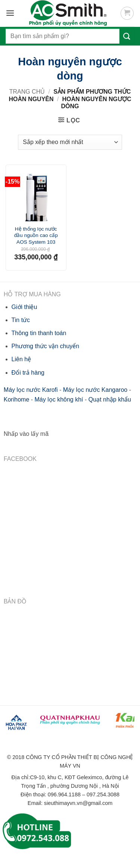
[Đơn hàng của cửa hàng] (70, 142)
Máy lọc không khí (59, 399)
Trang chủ (27, 92)
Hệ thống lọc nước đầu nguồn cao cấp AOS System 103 (36, 235)
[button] (127, 13)
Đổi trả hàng (28, 373)
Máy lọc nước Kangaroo (95, 390)
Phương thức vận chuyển (46, 346)
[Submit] (127, 36)
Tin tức (21, 320)
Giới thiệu (24, 307)
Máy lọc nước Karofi (31, 390)
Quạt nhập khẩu (110, 399)
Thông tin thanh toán (39, 333)
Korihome (16, 399)
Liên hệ (21, 359)
